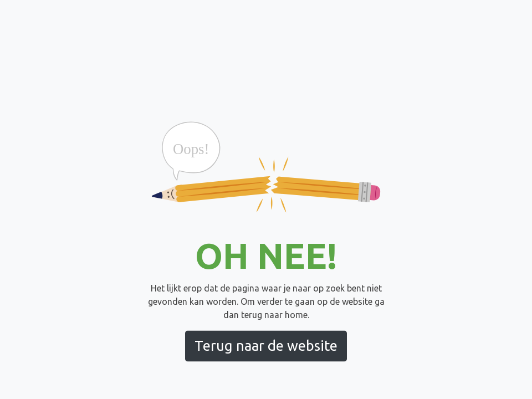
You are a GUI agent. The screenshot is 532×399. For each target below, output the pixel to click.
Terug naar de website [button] (266, 346)
